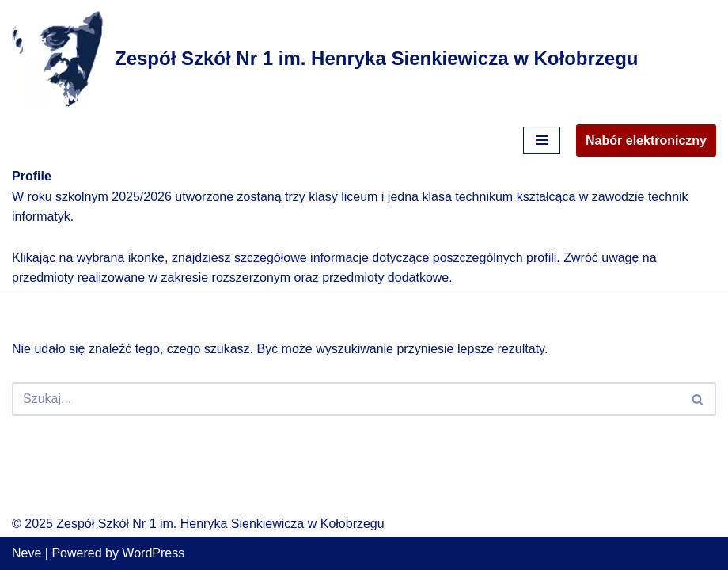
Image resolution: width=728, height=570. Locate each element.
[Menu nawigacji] (542, 140)
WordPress (153, 553)
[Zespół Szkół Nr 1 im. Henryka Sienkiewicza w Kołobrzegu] (325, 59)
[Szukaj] (346, 399)
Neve (27, 553)
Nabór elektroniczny (646, 141)
